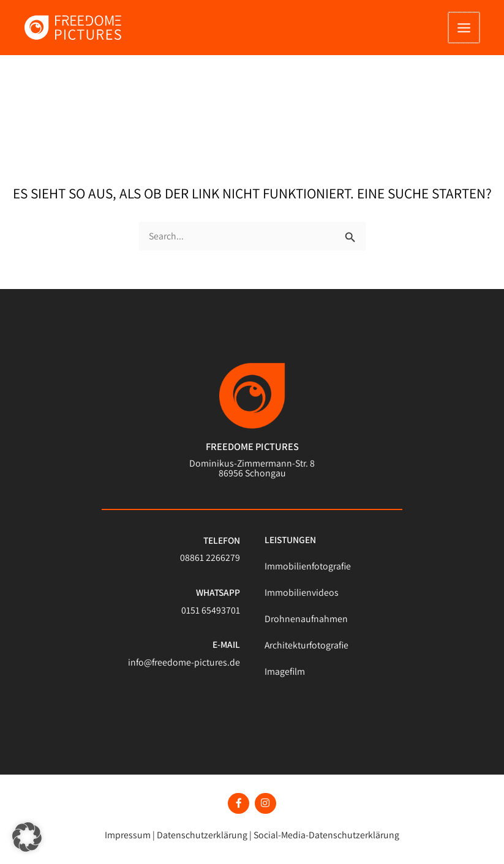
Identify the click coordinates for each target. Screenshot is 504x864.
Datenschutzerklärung (203, 832)
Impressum (132, 832)
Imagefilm (285, 676)
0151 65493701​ (211, 615)
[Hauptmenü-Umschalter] (465, 31)
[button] (27, 837)
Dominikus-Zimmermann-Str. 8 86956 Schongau (252, 473)
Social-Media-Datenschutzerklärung (324, 832)
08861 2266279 (210, 563)
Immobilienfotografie (307, 571)
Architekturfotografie (305, 650)
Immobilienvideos (300, 597)
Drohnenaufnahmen (304, 623)
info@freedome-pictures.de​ (186, 666)
